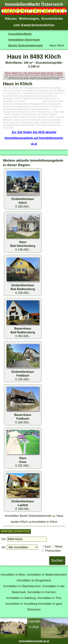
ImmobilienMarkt (20, 34)
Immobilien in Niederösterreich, (47, 575)
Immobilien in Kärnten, (42, 592)
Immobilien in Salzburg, (21, 598)
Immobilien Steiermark (24, 40)
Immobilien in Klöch (44, 522)
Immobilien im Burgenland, (34, 580)
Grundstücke (52, 19)
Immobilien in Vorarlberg (21, 604)
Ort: (4, 539)
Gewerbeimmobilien (38, 25)
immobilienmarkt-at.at (34, 641)
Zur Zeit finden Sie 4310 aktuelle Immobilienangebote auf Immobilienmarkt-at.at (34, 138)
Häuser (11, 19)
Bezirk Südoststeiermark (25, 45)
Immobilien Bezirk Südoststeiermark (28, 516)
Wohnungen (29, 19)
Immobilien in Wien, (13, 575)
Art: (4, 547)
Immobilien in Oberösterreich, (22, 586)
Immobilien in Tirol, (50, 598)
